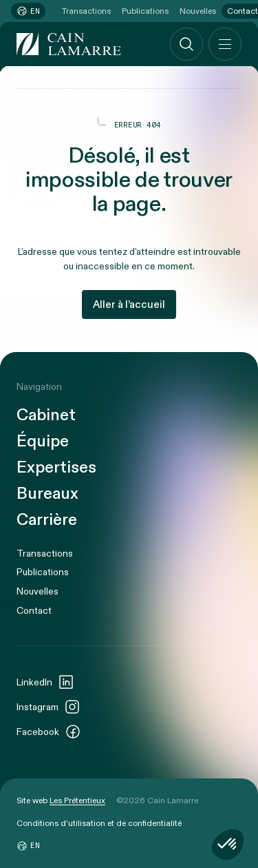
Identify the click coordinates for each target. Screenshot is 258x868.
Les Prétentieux (77, 800)
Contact (34, 611)
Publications (145, 11)
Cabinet (46, 415)
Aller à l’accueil (129, 304)
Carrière (47, 520)
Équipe (43, 442)
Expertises (56, 468)
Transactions (86, 11)
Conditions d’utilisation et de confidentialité (99, 823)
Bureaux (47, 494)
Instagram (49, 707)
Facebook (49, 732)
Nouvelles (198, 11)
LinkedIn (45, 682)
